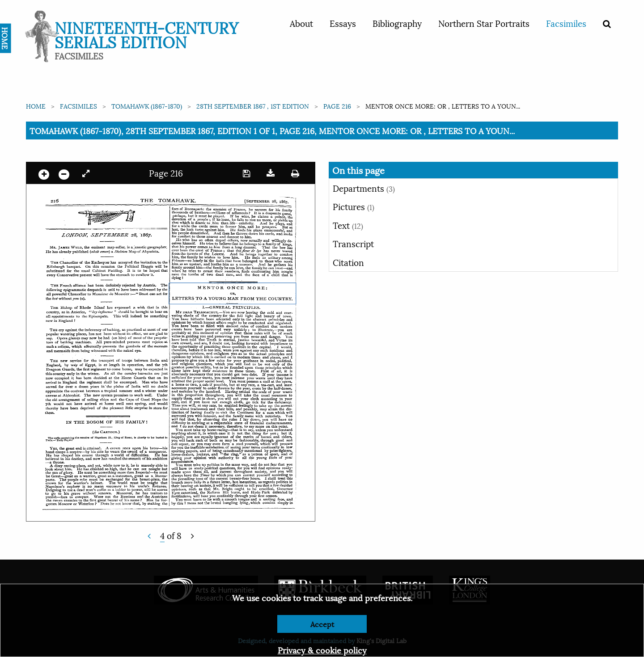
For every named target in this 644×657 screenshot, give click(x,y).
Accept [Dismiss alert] (322, 624)
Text (348, 225)
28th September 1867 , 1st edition (253, 106)
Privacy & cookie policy (322, 650)
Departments (364, 188)
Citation (348, 262)
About (301, 23)
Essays (343, 23)
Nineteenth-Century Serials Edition (146, 34)
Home (36, 106)
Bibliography (397, 23)
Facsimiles (566, 23)
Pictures (354, 206)
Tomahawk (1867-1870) (147, 106)
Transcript (353, 243)
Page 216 (337, 106)
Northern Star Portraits (484, 23)
